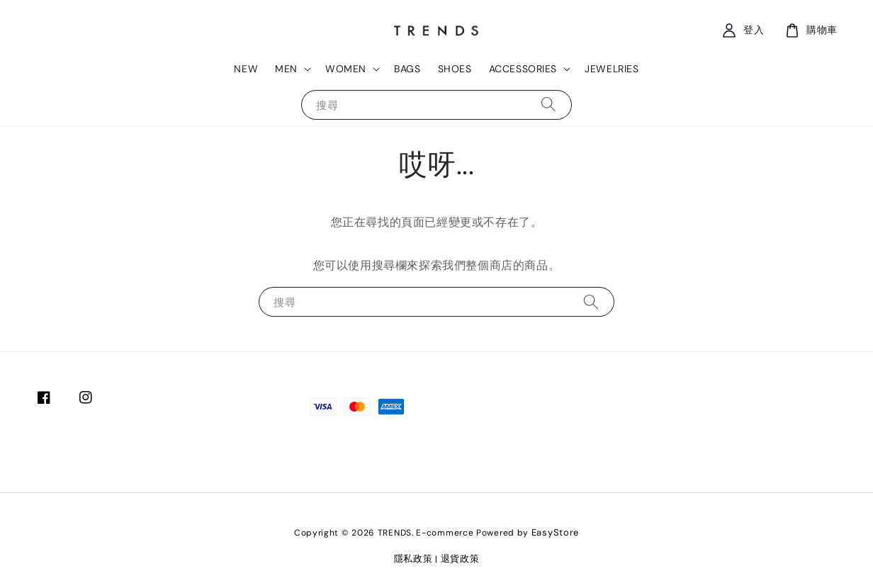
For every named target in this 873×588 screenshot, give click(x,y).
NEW (246, 69)
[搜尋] (548, 104)
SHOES (455, 69)
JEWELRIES (612, 69)
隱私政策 (413, 559)
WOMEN (346, 69)
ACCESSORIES (523, 69)
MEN (286, 69)
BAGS (407, 69)
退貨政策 (460, 559)
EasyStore (555, 532)
